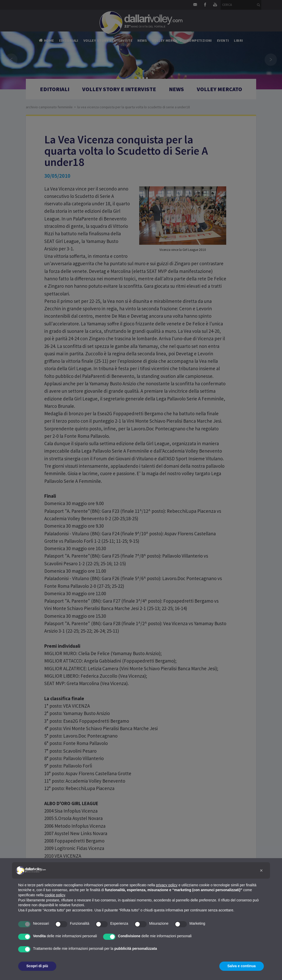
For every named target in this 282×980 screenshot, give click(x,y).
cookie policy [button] (55, 895)
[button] (261, 870)
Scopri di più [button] (37, 966)
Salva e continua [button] (242, 966)
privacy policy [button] (167, 885)
